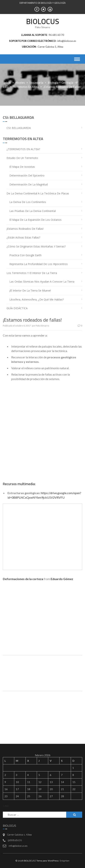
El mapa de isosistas (22, 167)
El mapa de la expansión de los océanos (35, 220)
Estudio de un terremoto (22, 158)
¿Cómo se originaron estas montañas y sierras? (36, 246)
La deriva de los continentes (28, 202)
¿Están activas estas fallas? (23, 237)
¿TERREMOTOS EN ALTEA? (23, 149)
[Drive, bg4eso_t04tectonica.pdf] (43, 671)
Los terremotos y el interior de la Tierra (32, 273)
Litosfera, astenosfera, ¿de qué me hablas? (36, 299)
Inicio (7, 83)
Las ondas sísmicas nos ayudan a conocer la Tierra (42, 282)
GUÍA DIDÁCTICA (17, 308)
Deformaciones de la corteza (23, 579)
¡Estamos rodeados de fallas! (25, 229)
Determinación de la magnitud (29, 184)
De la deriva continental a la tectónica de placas (38, 193)
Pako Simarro (42, 326)
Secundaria (36, 83)
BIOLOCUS (43, 21)
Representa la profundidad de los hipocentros (39, 264)
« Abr (6, 806)
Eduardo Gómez (62, 579)
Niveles (20, 83)
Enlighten (65, 861)
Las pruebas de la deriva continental (33, 211)
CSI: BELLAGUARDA (19, 128)
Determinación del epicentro (27, 175)
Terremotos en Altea (26, 87)
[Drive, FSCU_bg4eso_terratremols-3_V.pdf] (43, 707)
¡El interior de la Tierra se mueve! (30, 290)
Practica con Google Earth (25, 255)
